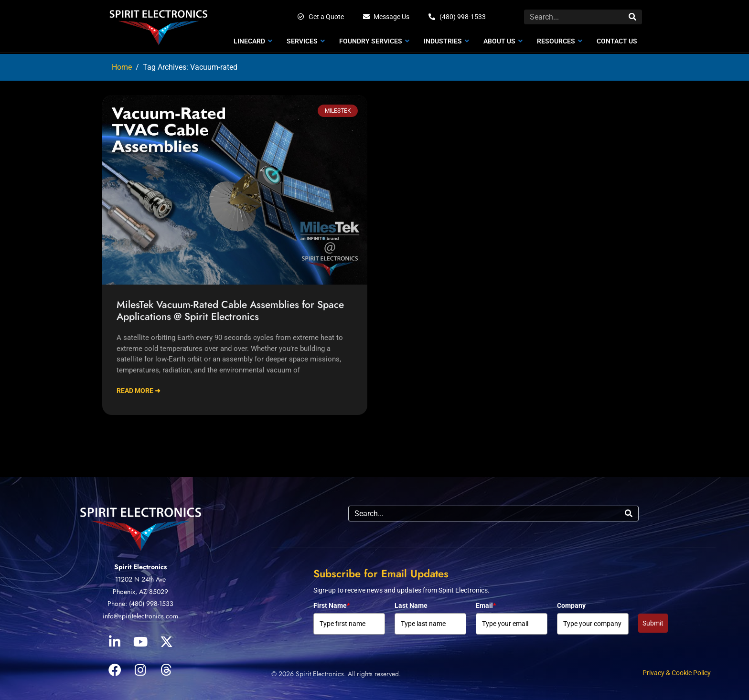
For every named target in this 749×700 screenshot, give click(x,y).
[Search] (632, 17)
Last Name (411, 605)
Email (486, 605)
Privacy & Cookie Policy (677, 673)
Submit (653, 623)
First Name (332, 605)
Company (571, 605)
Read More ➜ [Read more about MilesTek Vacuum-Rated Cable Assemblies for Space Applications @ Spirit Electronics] (139, 391)
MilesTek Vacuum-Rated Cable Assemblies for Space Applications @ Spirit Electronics (230, 311)
